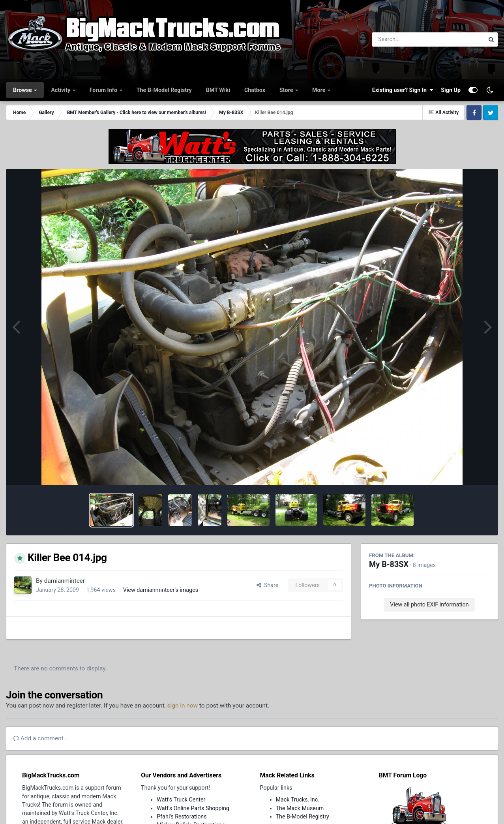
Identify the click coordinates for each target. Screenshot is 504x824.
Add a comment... (41, 738)
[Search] (406, 39)
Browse (23, 90)
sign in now (183, 706)
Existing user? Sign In (403, 90)
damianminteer (65, 581)
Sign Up (451, 90)
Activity (61, 90)
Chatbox (255, 90)
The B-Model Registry (164, 90)
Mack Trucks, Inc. (298, 800)
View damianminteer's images (161, 590)
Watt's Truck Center (181, 800)
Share (268, 585)
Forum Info (104, 90)
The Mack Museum (300, 808)
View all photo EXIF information (429, 604)
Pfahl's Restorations (182, 816)
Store (287, 90)
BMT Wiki (218, 90)
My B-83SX (389, 564)
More (319, 90)
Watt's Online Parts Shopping (193, 808)
